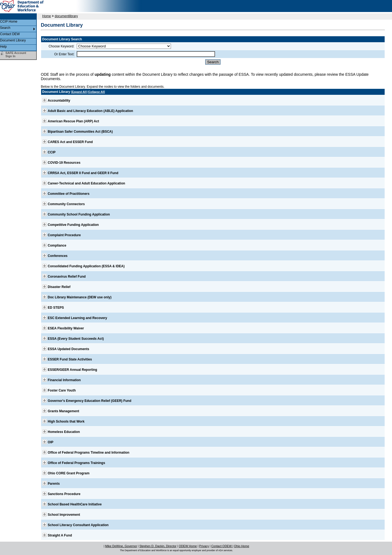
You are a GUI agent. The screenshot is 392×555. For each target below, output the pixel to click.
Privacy (204, 546)
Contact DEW (10, 34)
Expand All (79, 92)
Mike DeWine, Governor (121, 546)
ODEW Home (188, 546)
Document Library (13, 40)
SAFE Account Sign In (16, 54)
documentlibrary (66, 16)
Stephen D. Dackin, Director (158, 546)
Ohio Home (242, 546)
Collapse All (96, 92)
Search (5, 28)
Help (3, 47)
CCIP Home (9, 22)
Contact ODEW (222, 546)
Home (47, 16)
